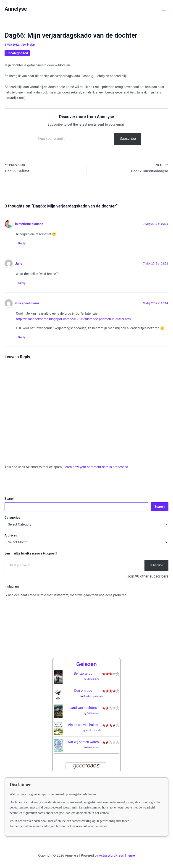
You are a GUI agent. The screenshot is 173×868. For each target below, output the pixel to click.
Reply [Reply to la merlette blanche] (22, 243)
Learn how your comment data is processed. (96, 467)
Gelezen (86, 664)
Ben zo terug (83, 674)
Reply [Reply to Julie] (22, 283)
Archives (11, 535)
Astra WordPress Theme (117, 855)
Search (9, 499)
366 (24, 45)
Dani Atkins (93, 748)
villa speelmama (27, 303)
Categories (12, 518)
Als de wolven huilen (83, 725)
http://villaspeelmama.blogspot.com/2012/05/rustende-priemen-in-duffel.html (74, 319)
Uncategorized (17, 53)
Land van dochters (83, 708)
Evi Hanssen (93, 713)
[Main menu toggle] (164, 9)
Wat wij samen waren (83, 742)
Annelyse (16, 9)
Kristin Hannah (93, 730)
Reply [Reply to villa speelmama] (22, 337)
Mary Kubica (93, 679)
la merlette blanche (29, 224)
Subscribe (128, 139)
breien (31, 45)
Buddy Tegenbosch (93, 696)
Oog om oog (83, 691)
